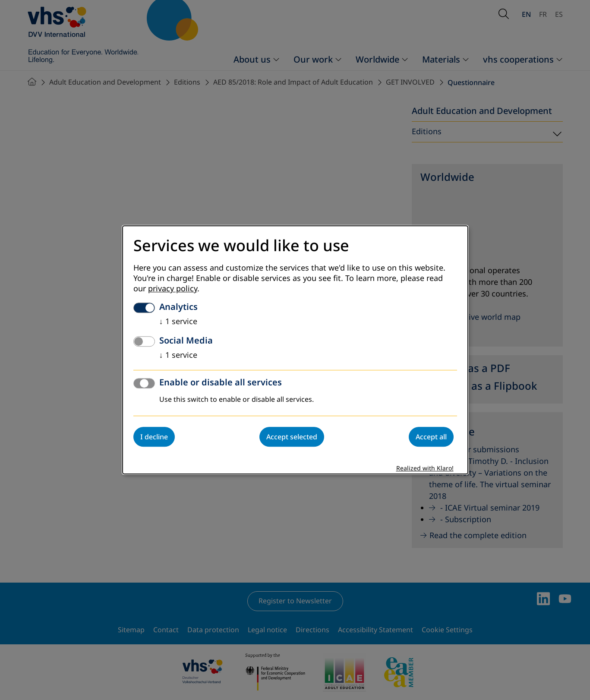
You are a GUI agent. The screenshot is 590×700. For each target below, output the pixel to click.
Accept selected (292, 437)
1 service (178, 322)
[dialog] (295, 350)
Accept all (431, 437)
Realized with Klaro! (425, 469)
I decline (154, 437)
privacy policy (173, 289)
